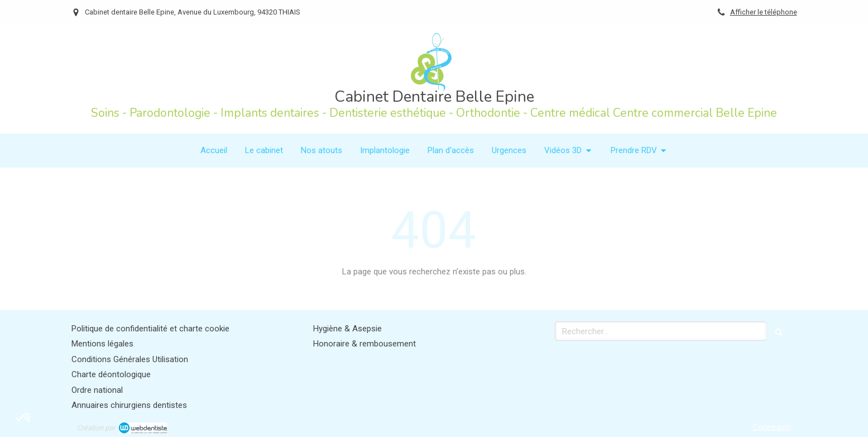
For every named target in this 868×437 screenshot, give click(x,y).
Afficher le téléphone (764, 12)
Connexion (772, 427)
